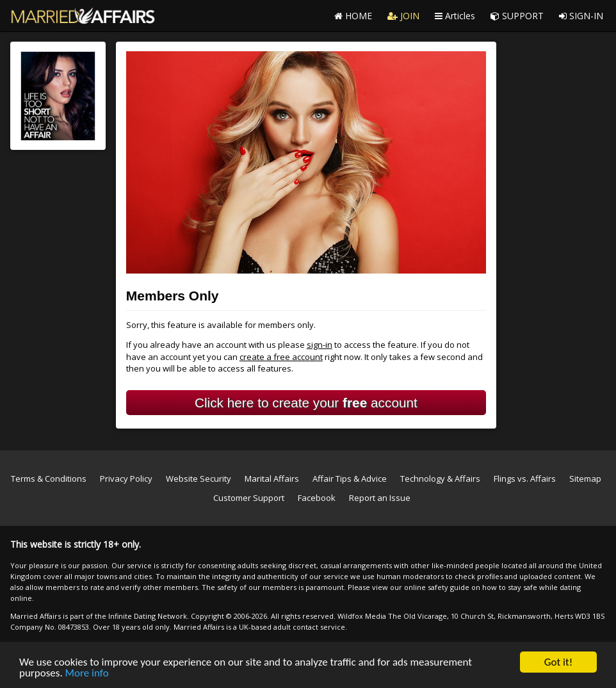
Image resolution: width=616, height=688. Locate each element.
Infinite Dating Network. (149, 616)
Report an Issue (380, 498)
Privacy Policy (126, 479)
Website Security (199, 479)
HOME (353, 16)
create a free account (281, 357)
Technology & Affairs (440, 479)
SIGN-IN (581, 16)
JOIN (403, 16)
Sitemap (585, 479)
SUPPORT (517, 16)
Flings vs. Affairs (525, 479)
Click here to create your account (306, 403)
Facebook (317, 498)
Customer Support (249, 498)
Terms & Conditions (49, 479)
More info (87, 674)
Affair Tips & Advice (350, 479)
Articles (455, 16)
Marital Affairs (272, 479)
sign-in (320, 345)
